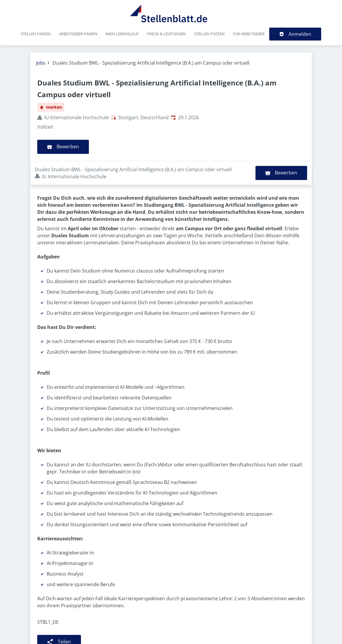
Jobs (41, 63)
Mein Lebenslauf (122, 34)
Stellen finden (36, 34)
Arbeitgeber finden (78, 34)
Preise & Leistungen (166, 34)
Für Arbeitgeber (249, 34)
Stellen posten (209, 34)
